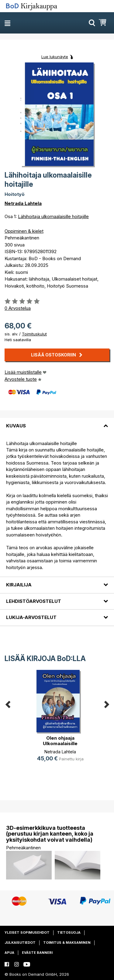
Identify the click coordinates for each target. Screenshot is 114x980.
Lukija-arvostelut (31, 617)
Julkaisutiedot (20, 943)
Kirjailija (19, 585)
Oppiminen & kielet (24, 231)
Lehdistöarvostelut (34, 601)
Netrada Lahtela (23, 203)
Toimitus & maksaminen (67, 943)
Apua (9, 953)
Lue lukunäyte (55, 57)
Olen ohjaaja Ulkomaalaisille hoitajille (60, 743)
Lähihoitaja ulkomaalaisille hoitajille (53, 216)
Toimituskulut (34, 334)
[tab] (57, 422)
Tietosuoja (69, 932)
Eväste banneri (37, 953)
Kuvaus (16, 426)
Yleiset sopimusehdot (27, 932)
